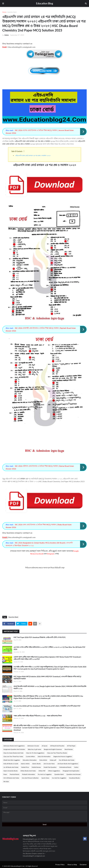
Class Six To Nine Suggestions (35, 753)
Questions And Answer (74, 774)
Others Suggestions (54, 771)
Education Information (30, 760)
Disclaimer (83, 865)
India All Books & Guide (11, 764)
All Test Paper (71, 746)
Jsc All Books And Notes (11, 767)
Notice (76, 767)
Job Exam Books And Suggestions (68, 764)
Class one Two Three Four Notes (13, 756)
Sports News (45, 778)
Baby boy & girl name (34, 749)
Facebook (39, 554)
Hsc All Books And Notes (67, 760)
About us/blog (72, 865)
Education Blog (45, 3)
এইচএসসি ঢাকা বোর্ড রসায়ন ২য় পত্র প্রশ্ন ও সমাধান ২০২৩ (33, 155)
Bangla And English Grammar (53, 749)
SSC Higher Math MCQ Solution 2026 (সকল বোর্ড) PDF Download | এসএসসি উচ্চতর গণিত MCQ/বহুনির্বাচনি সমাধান (48, 678)
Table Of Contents (17, 151)
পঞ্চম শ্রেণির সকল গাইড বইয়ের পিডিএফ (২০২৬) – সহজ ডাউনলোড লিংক (38, 716)
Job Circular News (49, 764)
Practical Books (15, 774)
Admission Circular (33, 746)
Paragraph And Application (71, 771)
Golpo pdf (53, 760)
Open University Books (11, 771)
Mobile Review (36, 767)
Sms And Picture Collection (30, 778)
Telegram (50, 554)
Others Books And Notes (28, 771)
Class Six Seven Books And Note (13, 753)
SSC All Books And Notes (11, 778)
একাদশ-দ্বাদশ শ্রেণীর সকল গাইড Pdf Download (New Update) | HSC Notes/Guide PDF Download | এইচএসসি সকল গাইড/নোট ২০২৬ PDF (47, 658)
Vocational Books (74, 778)
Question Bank (12, 12)
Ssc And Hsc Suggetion (59, 778)
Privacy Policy (60, 865)
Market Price (25, 767)
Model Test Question (50, 767)
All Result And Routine (57, 746)
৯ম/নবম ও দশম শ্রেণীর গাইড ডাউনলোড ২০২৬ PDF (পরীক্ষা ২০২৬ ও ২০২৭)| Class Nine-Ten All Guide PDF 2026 (49, 648)
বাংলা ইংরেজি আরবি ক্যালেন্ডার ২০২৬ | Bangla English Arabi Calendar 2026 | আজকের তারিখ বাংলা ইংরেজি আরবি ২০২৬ (50, 687)
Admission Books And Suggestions (14, 746)
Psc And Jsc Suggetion (45, 774)
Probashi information (29, 774)
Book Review (69, 749)
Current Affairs (30, 756)
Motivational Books (65, 767)
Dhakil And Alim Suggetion (12, 760)
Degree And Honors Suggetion (63, 756)
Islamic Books (37, 764)
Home (4, 12)
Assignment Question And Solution (14, 749)
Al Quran (45, 746)
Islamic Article (25, 764)
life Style (6, 781)
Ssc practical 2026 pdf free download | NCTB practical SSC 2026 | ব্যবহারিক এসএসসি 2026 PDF (47, 706)
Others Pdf (42, 771)
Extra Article (43, 760)
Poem (5, 774)
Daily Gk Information (44, 756)
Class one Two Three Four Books (57, 753)
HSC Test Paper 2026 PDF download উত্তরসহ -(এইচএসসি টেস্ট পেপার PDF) (40, 637)
